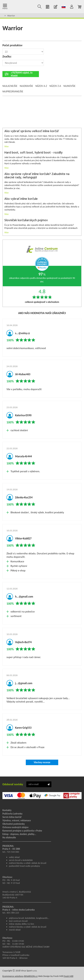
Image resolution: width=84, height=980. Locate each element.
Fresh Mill (68, 976)
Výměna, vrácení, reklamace (17, 820)
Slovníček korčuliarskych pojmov (26, 220)
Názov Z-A (55, 86)
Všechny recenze (42, 762)
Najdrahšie (26, 86)
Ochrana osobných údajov (15, 827)
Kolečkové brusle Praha (13, 7)
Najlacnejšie (10, 86)
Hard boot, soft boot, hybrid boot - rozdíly (33, 153)
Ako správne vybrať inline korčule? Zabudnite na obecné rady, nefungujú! (37, 176)
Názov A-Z (41, 86)
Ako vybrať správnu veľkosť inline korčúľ (31, 131)
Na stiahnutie (9, 838)
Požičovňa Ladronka (12, 814)
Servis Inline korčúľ (12, 817)
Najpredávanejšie (13, 91)
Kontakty (7, 810)
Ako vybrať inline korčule (21, 199)
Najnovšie (69, 86)
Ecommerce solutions (13, 976)
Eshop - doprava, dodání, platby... (19, 834)
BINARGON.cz (31, 976)
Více (6, 146)
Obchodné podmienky (14, 824)
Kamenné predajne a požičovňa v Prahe (22, 831)
